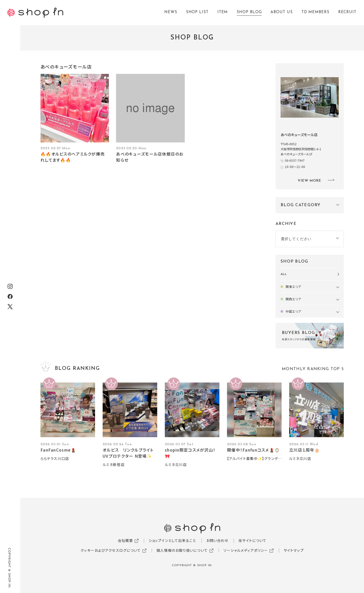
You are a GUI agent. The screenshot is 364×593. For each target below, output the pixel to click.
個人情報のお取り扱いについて (182, 550)
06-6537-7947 (295, 160)
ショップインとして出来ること (172, 540)
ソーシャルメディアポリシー (246, 550)
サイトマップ (294, 550)
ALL (284, 274)
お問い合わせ (217, 540)
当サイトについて (252, 540)
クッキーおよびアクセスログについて (111, 550)
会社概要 (125, 540)
